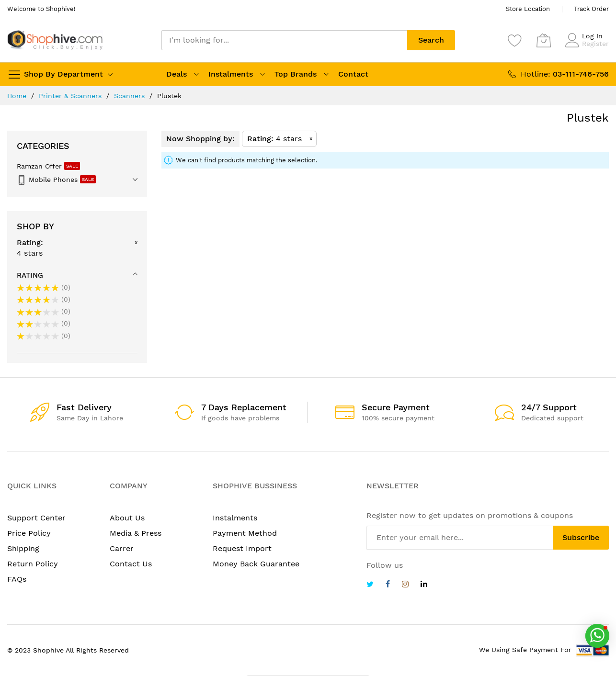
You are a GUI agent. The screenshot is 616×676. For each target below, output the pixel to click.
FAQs (17, 579)
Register (595, 44)
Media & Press (136, 533)
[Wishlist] (515, 40)
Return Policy (33, 564)
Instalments (231, 74)
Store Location (528, 9)
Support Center (36, 518)
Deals (177, 74)
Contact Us (131, 564)
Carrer (122, 548)
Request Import (242, 548)
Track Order (591, 9)
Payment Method (245, 533)
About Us (127, 518)
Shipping (23, 548)
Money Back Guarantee (256, 564)
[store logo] (55, 40)
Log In (592, 36)
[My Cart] (544, 40)
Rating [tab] (30, 275)
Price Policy (29, 533)
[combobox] (284, 40)
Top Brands (296, 74)
